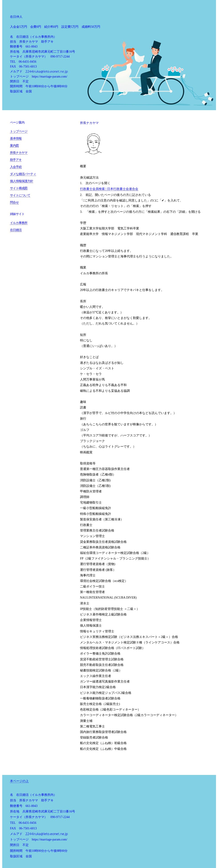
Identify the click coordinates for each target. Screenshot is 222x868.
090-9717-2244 (60, 57)
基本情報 (16, 138)
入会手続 (16, 167)
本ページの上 (19, 781)
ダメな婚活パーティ (23, 174)
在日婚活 (16, 230)
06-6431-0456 (27, 62)
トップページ (19, 131)
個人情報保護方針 (22, 181)
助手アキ (16, 160)
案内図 (14, 146)
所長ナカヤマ (19, 153)
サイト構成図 (19, 188)
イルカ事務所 (19, 223)
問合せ (14, 202)
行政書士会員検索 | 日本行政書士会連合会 (109, 189)
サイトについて (20, 195)
